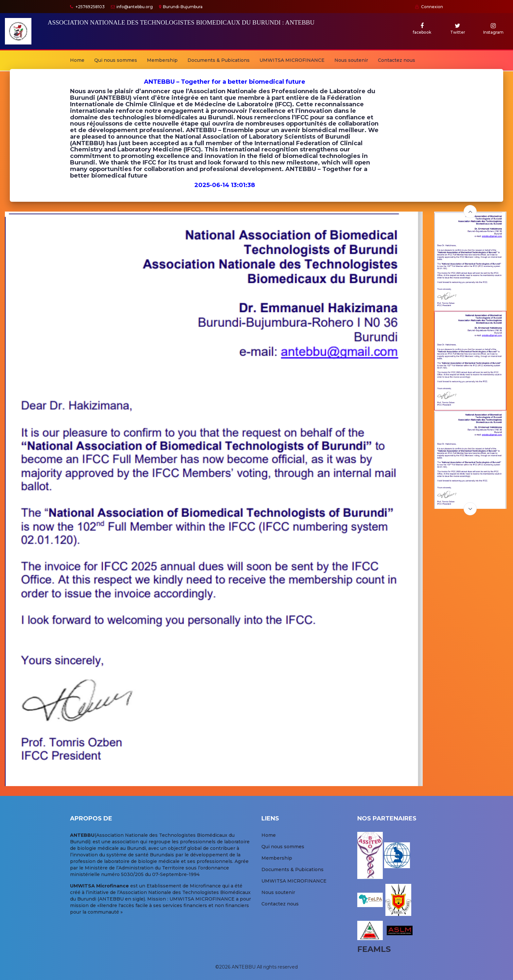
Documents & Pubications (219, 60)
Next (470, 509)
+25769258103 (87, 7)
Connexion (429, 7)
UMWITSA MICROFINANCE (292, 60)
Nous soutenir (351, 60)
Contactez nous (397, 60)
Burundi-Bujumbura (181, 7)
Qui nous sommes (116, 60)
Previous (470, 212)
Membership (162, 60)
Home (77, 60)
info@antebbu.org (132, 7)
